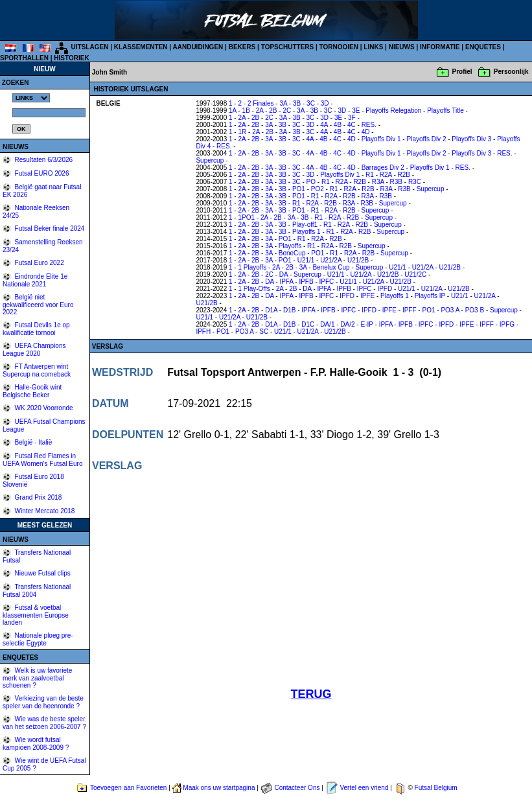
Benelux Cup (331, 267)
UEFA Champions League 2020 (34, 350)
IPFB (306, 282)
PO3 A (450, 310)
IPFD (385, 289)
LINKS (373, 47)
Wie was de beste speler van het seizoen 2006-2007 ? (44, 723)
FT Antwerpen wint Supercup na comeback (37, 370)
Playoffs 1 (306, 232)
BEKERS (242, 47)
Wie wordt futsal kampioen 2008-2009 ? (36, 744)
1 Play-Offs (254, 289)
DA (283, 274)
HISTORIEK (71, 58)
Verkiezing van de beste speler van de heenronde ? (43, 702)
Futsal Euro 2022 (39, 263)
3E (356, 110)
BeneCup (292, 253)
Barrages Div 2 (383, 168)
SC (264, 331)
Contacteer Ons (297, 788)
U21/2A (331, 260)
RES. (369, 125)
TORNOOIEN (339, 47)
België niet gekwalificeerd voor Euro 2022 (38, 305)
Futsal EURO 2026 (41, 173)
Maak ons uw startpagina (219, 788)
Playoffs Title (445, 110)
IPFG (507, 324)
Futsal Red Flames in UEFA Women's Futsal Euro (42, 460)
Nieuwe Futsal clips (42, 573)
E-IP (366, 324)
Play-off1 (305, 225)
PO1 (299, 189)
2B (273, 110)
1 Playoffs (252, 267)
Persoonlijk (511, 72)
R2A (386, 175)
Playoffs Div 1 (381, 139)
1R (242, 132)
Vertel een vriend (364, 788)
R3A (378, 182)
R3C (415, 182)
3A (283, 103)
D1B (289, 310)
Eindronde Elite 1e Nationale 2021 (35, 280)
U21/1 (306, 260)
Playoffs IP (430, 296)
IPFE (367, 296)
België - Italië (33, 442)
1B (246, 110)
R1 (370, 175)
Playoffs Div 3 (471, 139)
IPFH (203, 331)
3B (297, 103)
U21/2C (415, 274)
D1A (271, 310)
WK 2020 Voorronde (43, 408)
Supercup (210, 160)
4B (338, 125)
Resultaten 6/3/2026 (43, 160)
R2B (404, 175)
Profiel (462, 72)
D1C (308, 324)
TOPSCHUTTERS (288, 47)
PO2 (318, 189)
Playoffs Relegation (393, 110)
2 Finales (261, 103)
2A (260, 110)
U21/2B (358, 260)
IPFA (286, 282)
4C (352, 125)
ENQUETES (483, 47)
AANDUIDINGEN (198, 47)
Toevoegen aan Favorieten (128, 788)
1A (233, 110)
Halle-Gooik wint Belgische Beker (32, 391)
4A (324, 125)
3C (311, 103)
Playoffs (290, 246)
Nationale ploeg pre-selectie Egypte (38, 639)
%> (31, 98)
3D (325, 103)
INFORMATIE (440, 47)
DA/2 (347, 324)
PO (311, 182)
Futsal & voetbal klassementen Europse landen (36, 615)
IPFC (327, 282)
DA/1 (327, 324)
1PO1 (246, 217)
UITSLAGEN (90, 47)
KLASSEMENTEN (141, 47)
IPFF (410, 310)
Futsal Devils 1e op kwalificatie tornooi (36, 329)
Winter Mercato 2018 (44, 511)
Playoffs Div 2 (426, 139)
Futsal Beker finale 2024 (49, 228)
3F (352, 118)
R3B (396, 182)
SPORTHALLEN (24, 58)
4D (366, 132)
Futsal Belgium (436, 788)
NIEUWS (402, 47)
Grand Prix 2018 (38, 497)
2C (287, 110)
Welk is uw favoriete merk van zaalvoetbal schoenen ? (37, 678)
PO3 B (475, 310)
